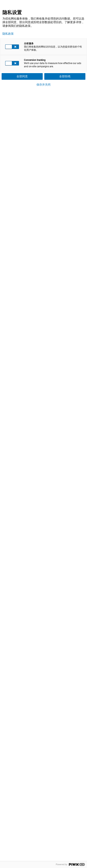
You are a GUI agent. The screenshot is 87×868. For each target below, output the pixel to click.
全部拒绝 (65, 76)
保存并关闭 (43, 85)
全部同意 (22, 76)
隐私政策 (8, 34)
